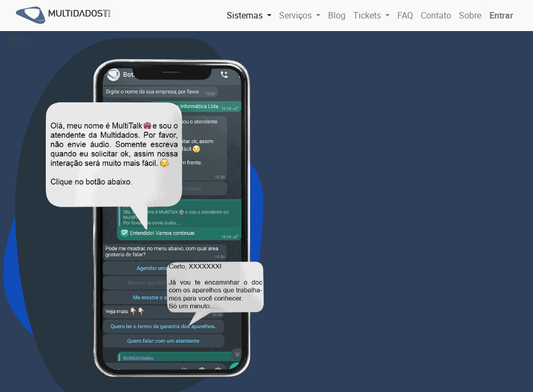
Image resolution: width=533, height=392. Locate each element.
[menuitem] (337, 15)
